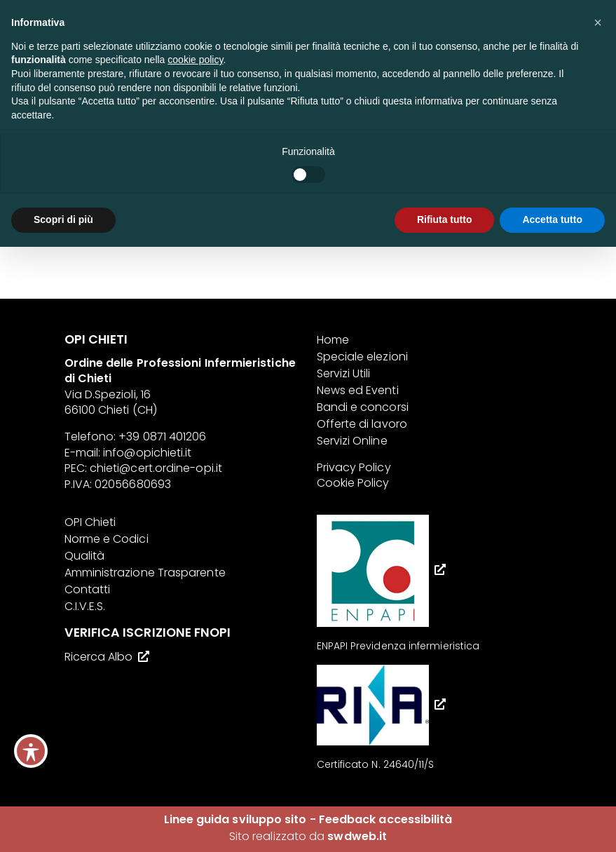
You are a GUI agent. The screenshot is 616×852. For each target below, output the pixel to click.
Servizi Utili (344, 373)
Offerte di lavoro (362, 424)
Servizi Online (352, 441)
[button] (598, 22)
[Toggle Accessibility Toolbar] (31, 751)
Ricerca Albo (99, 657)
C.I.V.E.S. (85, 606)
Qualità (85, 556)
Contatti (88, 589)
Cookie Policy (353, 483)
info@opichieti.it (147, 453)
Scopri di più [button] (63, 219)
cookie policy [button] (195, 60)
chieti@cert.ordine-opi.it (156, 468)
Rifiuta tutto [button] (445, 219)
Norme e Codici (107, 539)
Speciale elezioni (362, 357)
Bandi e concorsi (363, 407)
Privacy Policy (354, 467)
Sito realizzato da (308, 836)
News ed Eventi (358, 390)
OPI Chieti (90, 522)
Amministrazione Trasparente (145, 573)
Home (333, 340)
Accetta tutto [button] (552, 219)
